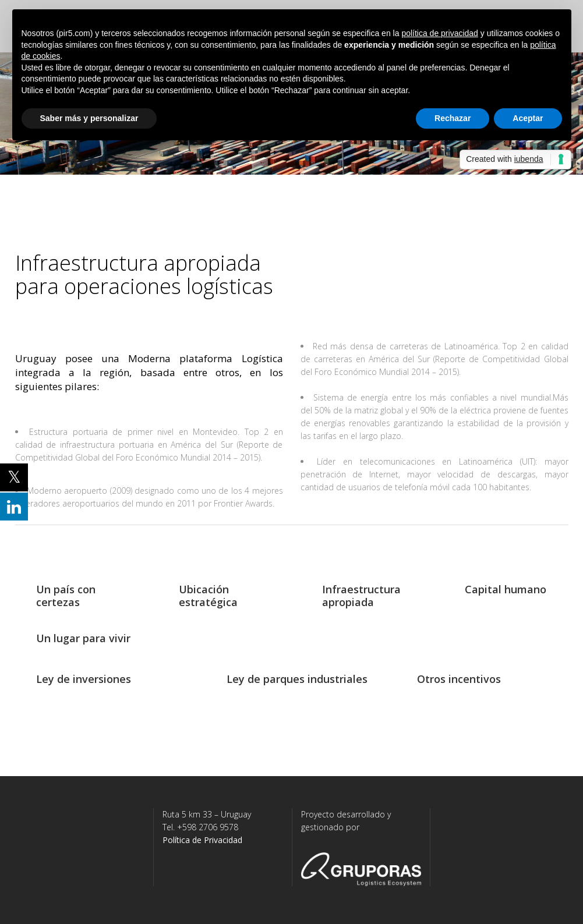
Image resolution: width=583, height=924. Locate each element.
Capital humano (506, 589)
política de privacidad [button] (440, 33)
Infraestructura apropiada (361, 596)
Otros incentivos (459, 679)
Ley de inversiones (84, 679)
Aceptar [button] (528, 118)
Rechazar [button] (453, 118)
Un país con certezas (66, 596)
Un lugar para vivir (83, 638)
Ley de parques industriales (297, 679)
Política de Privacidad (202, 840)
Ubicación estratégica (208, 596)
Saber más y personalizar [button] (89, 118)
